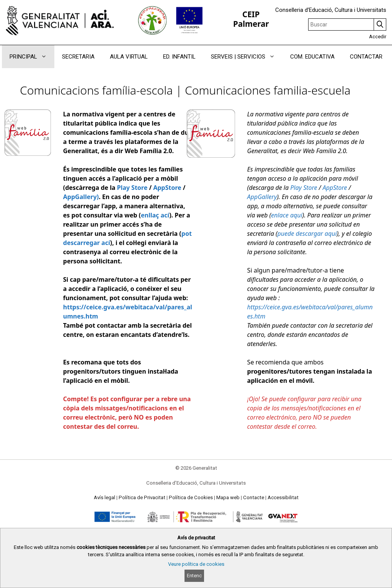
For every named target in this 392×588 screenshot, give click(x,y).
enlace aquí (287, 215)
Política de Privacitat (142, 497)
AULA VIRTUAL (129, 57)
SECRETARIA (78, 57)
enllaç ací (155, 215)
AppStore (167, 188)
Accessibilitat (283, 497)
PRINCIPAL (32, 57)
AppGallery (262, 197)
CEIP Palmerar (251, 19)
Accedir (378, 37)
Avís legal (105, 497)
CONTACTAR (366, 57)
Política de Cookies (191, 497)
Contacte (254, 497)
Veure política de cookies (196, 564)
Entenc (194, 576)
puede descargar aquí (307, 234)
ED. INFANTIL (179, 57)
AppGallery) (81, 197)
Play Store (132, 188)
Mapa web (228, 497)
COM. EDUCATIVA (312, 57)
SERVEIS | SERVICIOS (247, 57)
